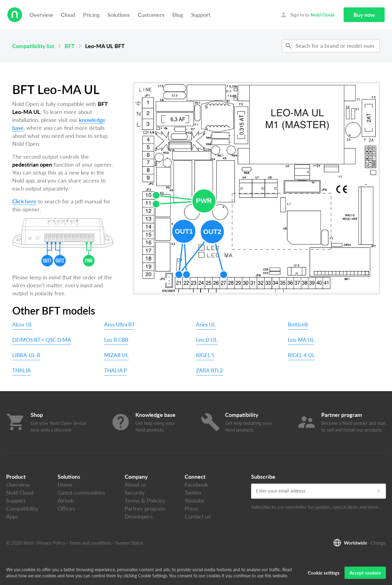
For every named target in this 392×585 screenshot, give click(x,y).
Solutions (119, 15)
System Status (129, 543)
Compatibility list (33, 46)
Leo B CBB (116, 340)
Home (65, 485)
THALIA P (115, 370)
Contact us (198, 516)
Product (16, 477)
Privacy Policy (51, 543)
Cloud (68, 15)
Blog (178, 15)
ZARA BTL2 (209, 370)
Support (201, 15)
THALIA (22, 370)
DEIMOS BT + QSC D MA (42, 340)
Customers (151, 15)
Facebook (196, 485)
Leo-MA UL (301, 340)
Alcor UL (22, 325)
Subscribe (263, 477)
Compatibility (22, 508)
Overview (41, 15)
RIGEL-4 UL (301, 355)
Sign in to (307, 15)
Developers (139, 516)
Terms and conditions (90, 543)
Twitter (193, 493)
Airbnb (66, 500)
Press (191, 508)
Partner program (145, 508)
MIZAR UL (116, 355)
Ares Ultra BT (119, 325)
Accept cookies (365, 573)
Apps (12, 516)
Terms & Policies (145, 500)
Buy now (364, 15)
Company (136, 477)
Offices (66, 508)
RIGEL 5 (205, 355)
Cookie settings (324, 573)
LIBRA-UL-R (26, 355)
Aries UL (206, 325)
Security (135, 493)
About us (136, 485)
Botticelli (298, 325)
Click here (24, 201)
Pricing (91, 15)
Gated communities (81, 493)
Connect (195, 477)
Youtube (195, 500)
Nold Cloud (20, 493)
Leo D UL (207, 340)
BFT (70, 46)
